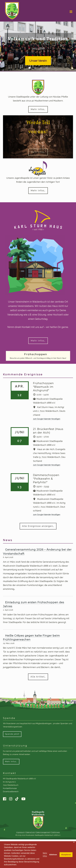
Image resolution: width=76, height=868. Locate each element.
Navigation (71, 12)
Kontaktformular (10, 788)
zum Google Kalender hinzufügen (47, 419)
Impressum (20, 832)
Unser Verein (38, 61)
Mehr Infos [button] (45, 855)
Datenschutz (30, 832)
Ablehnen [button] (53, 855)
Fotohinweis (55, 832)
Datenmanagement (43, 832)
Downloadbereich (11, 792)
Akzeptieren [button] (66, 855)
